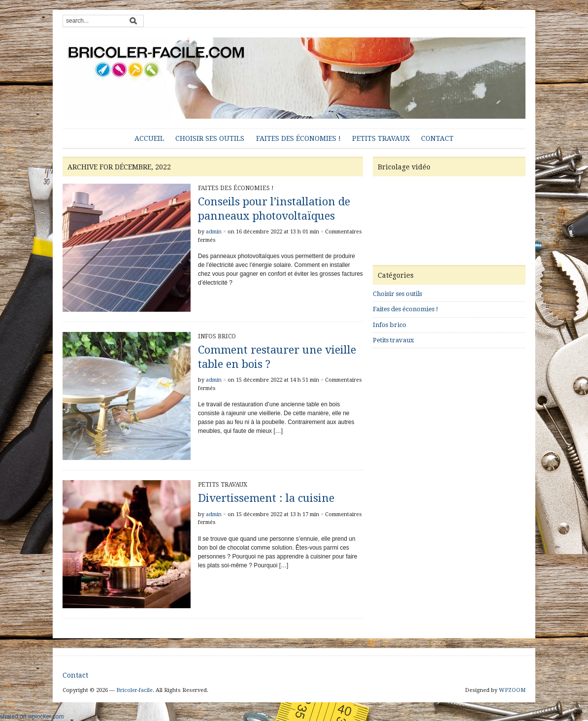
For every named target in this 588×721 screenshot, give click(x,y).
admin (214, 232)
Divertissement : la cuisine (266, 498)
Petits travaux (381, 138)
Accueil (149, 138)
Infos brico (217, 336)
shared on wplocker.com (32, 717)
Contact (437, 138)
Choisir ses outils (210, 138)
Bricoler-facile (134, 690)
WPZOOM (512, 690)
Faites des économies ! (298, 138)
